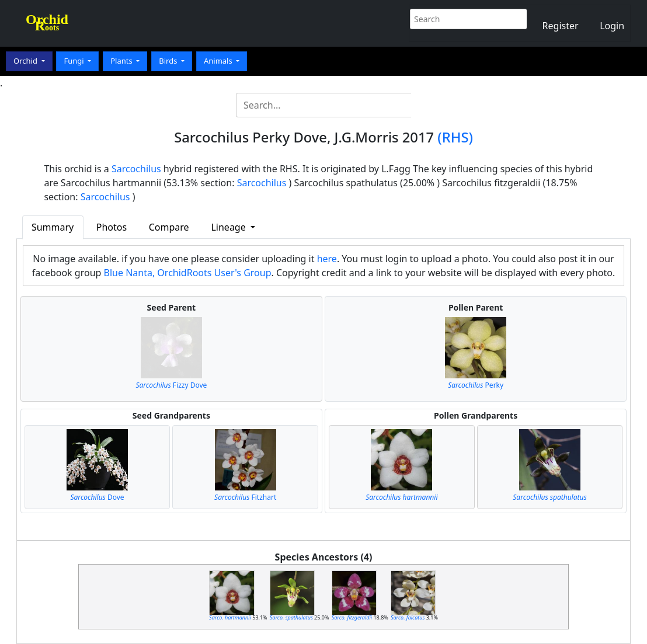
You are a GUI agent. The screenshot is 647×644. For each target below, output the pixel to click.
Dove (97, 497)
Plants (122, 61)
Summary (53, 227)
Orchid (26, 61)
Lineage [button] (229, 227)
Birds (169, 61)
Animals (219, 61)
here (327, 259)
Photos (112, 227)
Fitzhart (245, 497)
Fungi (75, 61)
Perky (476, 385)
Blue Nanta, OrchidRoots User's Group (188, 273)
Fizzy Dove (171, 385)
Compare (169, 227)
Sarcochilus (136, 169)
